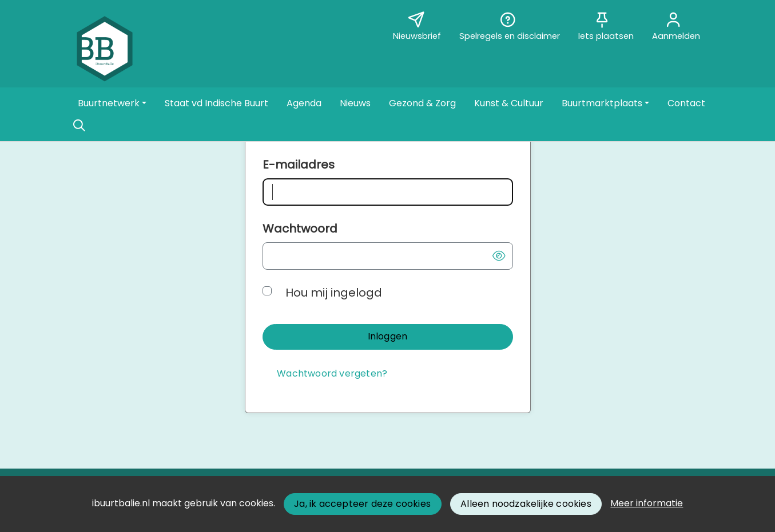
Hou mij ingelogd (334, 293)
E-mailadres (299, 165)
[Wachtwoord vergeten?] (332, 374)
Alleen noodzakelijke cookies (526, 504)
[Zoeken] (80, 126)
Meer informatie (647, 503)
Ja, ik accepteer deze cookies (362, 504)
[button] (112, 103)
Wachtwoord (300, 229)
